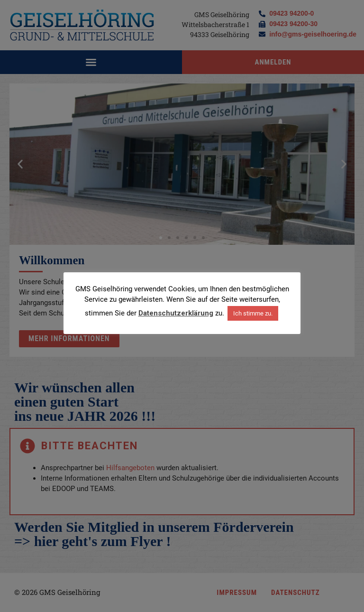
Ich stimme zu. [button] (253, 313)
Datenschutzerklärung (176, 313)
